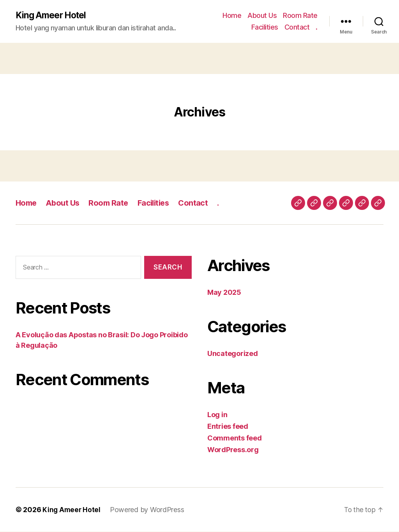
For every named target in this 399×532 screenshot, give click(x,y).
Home (232, 16)
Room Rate (300, 16)
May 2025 (224, 293)
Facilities (265, 27)
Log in (217, 415)
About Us (262, 16)
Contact (297, 27)
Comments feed (235, 438)
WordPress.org (233, 450)
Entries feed (228, 427)
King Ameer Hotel (53, 16)
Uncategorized (233, 354)
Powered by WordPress (148, 510)
